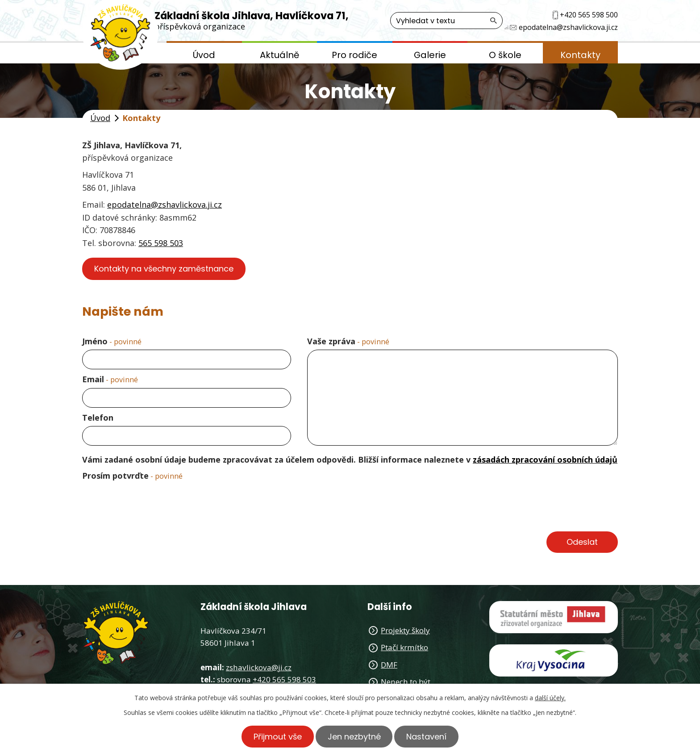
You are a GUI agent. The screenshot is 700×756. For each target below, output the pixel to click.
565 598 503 (161, 243)
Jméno (112, 341)
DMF (389, 665)
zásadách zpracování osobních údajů (545, 459)
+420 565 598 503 (284, 679)
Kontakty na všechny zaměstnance (164, 269)
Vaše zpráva (348, 341)
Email (110, 379)
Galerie (430, 55)
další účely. (550, 698)
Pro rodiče (354, 55)
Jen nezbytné (354, 737)
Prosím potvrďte (132, 476)
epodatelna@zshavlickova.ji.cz (165, 205)
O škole (505, 55)
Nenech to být (406, 682)
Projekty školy (405, 630)
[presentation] (150, 506)
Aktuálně (279, 55)
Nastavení (427, 737)
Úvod (204, 55)
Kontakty (580, 55)
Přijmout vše (278, 737)
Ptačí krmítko (404, 647)
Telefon (98, 418)
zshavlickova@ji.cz (259, 667)
